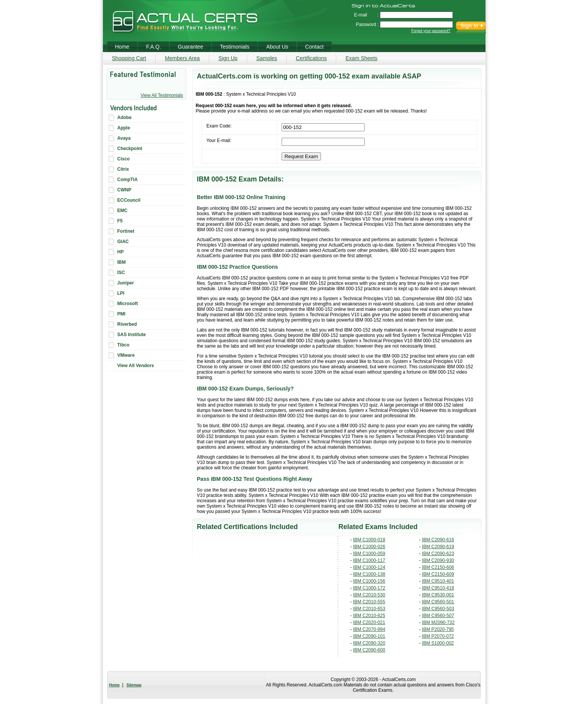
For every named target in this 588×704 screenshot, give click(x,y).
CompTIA (128, 180)
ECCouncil (129, 200)
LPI (121, 293)
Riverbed (127, 324)
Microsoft (128, 304)
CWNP (125, 190)
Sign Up (228, 58)
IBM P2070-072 (438, 636)
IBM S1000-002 (438, 643)
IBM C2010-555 (369, 602)
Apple (124, 128)
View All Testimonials (162, 95)
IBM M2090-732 (438, 622)
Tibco (124, 345)
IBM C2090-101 (369, 636)
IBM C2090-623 (438, 554)
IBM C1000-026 (369, 547)
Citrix (123, 169)
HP (121, 252)
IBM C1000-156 (369, 581)
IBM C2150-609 (438, 574)
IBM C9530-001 (438, 595)
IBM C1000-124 (369, 567)
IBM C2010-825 (369, 616)
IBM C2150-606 (438, 567)
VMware (126, 355)
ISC (121, 273)
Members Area (182, 58)
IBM (122, 262)
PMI (121, 314)
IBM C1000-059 (369, 554)
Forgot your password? (431, 31)
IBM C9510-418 (438, 588)
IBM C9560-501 (438, 602)
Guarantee (191, 47)
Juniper (126, 283)
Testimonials (235, 47)
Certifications (311, 58)
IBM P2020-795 (438, 629)
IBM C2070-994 (369, 629)
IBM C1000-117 (369, 560)
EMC (123, 211)
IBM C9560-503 (438, 609)
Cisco (124, 159)
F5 (120, 221)
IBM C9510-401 (438, 581)
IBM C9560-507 (438, 616)
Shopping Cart (129, 58)
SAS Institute (132, 335)
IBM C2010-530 (369, 595)
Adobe (125, 118)
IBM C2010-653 (369, 609)
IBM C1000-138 (369, 574)
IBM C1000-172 (369, 588)
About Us (277, 47)
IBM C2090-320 (369, 643)
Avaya (124, 138)
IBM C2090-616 (438, 540)
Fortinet (126, 231)
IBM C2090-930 (438, 560)
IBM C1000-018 (369, 540)
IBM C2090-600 (369, 650)
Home (114, 685)
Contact (314, 47)
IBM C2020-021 (369, 622)
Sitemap (134, 685)
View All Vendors (136, 366)
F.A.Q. (154, 47)
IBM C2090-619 (438, 547)
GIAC (123, 242)
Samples (267, 58)
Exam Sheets (361, 58)
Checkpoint (130, 149)
